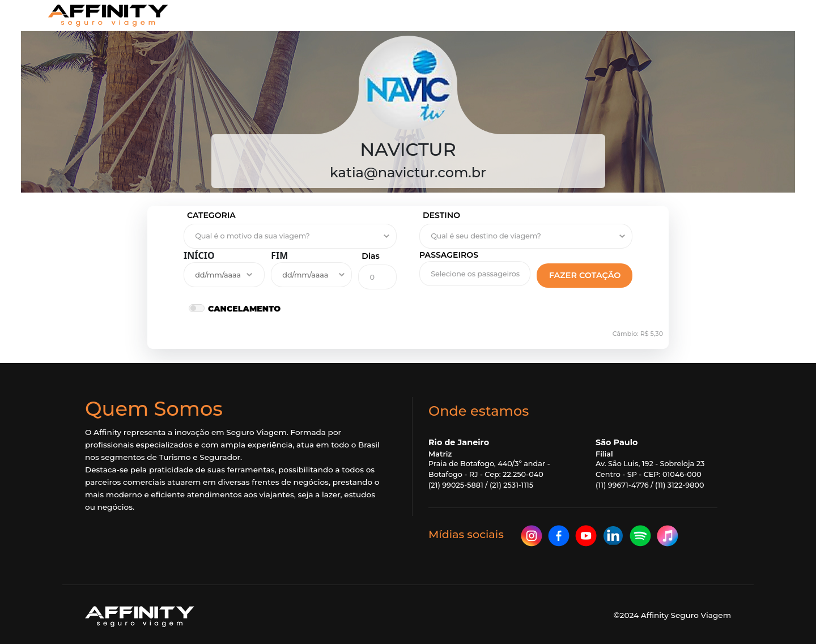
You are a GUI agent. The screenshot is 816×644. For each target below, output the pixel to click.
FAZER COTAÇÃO (585, 275)
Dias (371, 256)
